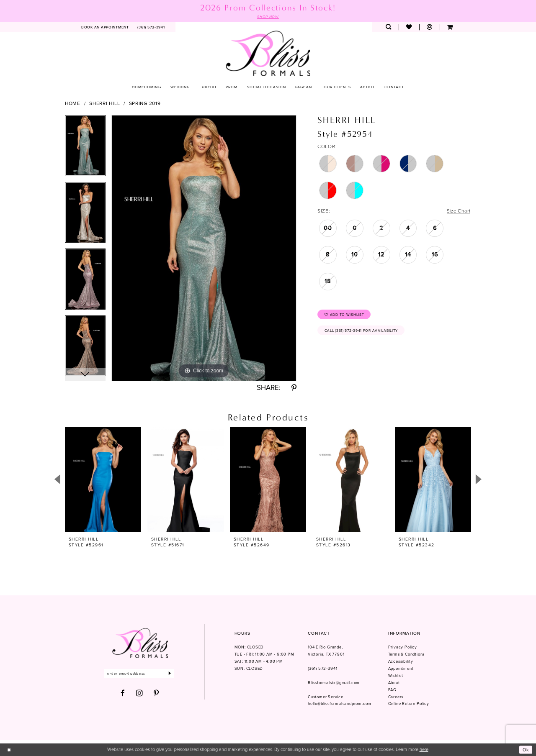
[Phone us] (151, 27)
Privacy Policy (403, 648)
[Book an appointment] (105, 27)
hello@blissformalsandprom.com (340, 704)
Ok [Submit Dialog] (526, 750)
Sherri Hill (104, 103)
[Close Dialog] (9, 750)
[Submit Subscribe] (172, 674)
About (394, 683)
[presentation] (103, 480)
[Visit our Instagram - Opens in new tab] (140, 694)
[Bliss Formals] (268, 53)
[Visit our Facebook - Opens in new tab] (123, 694)
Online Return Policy (409, 704)
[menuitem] (105, 27)
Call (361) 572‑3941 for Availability (362, 331)
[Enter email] (140, 674)
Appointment (401, 669)
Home (73, 103)
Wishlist (396, 676)
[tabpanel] (85, 149)
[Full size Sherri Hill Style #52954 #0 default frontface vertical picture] (204, 248)
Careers (396, 697)
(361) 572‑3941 (322, 669)
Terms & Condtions (407, 655)
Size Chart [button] (458, 211)
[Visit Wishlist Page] (409, 27)
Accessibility (401, 661)
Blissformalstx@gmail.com (334, 683)
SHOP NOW (268, 17)
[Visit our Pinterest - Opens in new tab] (156, 694)
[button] (429, 27)
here (424, 750)
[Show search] (388, 27)
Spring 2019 (145, 103)
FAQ (392, 690)
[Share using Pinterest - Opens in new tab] (294, 388)
